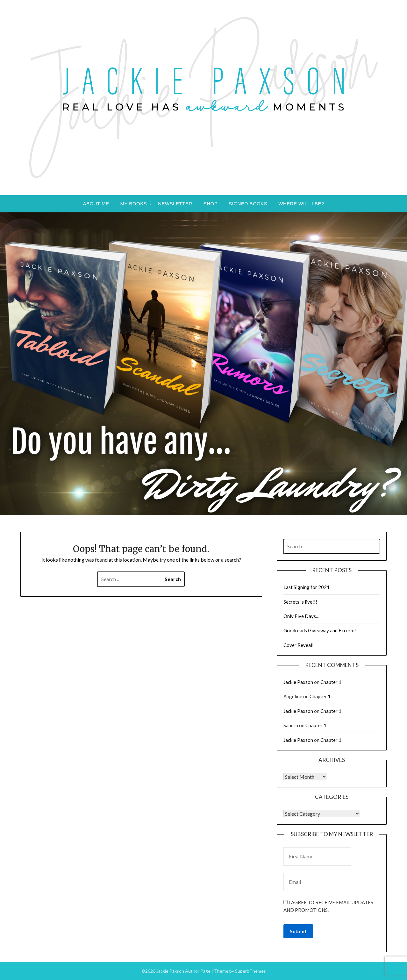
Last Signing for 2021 (307, 587)
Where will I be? (301, 204)
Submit (298, 931)
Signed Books (248, 204)
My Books (133, 204)
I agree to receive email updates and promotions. (328, 906)
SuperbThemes (250, 971)
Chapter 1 (331, 682)
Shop (211, 204)
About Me (96, 204)
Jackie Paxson (298, 682)
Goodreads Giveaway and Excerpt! (320, 630)
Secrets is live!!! (300, 602)
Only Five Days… (301, 616)
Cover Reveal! (299, 645)
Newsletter (175, 204)
